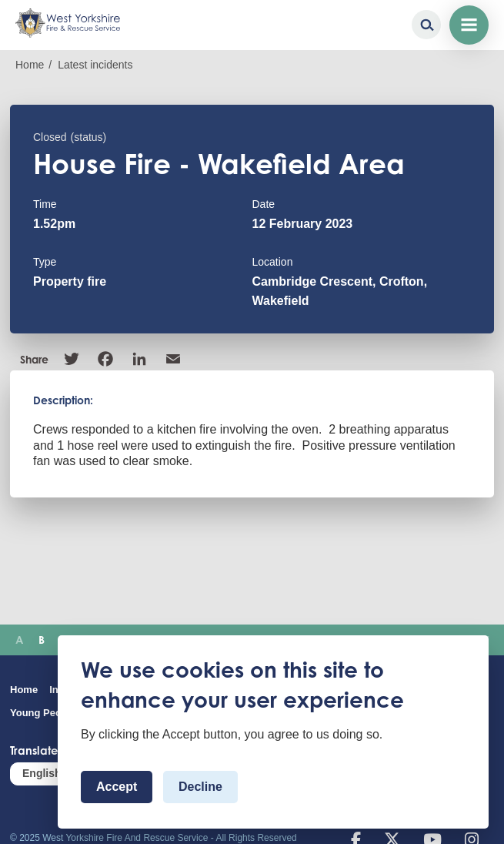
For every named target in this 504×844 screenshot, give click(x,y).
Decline (200, 787)
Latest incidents (95, 65)
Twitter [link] (72, 359)
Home (30, 65)
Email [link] (173, 359)
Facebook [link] (105, 359)
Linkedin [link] (139, 359)
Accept (117, 787)
